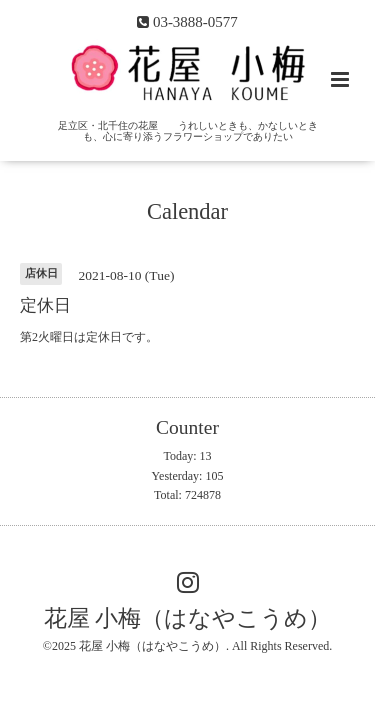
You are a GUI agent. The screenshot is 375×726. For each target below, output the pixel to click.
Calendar (187, 211)
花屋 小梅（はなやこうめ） (188, 618)
